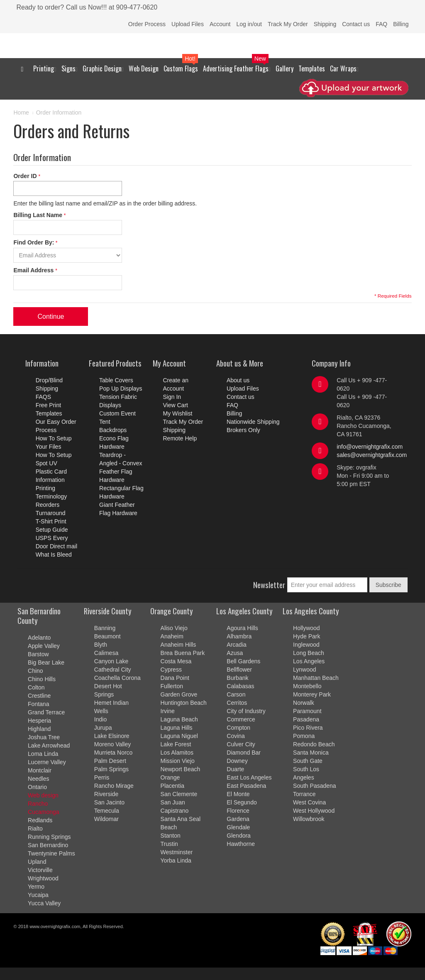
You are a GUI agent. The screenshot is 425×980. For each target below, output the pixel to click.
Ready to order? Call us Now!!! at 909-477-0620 (87, 7)
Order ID (26, 176)
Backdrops (113, 430)
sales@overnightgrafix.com (372, 455)
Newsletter (269, 585)
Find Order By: (34, 242)
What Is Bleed (54, 555)
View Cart (176, 405)
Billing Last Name (38, 215)
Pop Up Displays (121, 389)
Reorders (48, 505)
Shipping (325, 24)
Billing (401, 24)
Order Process (147, 24)
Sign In (172, 397)
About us (238, 380)
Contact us (356, 24)
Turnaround (51, 513)
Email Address (34, 270)
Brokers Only (243, 430)
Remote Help (180, 438)
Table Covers (116, 380)
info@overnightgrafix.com (370, 447)
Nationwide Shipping (253, 422)
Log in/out (249, 24)
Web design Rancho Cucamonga (44, 804)
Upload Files (188, 24)
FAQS (43, 397)
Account (220, 24)
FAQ (381, 24)
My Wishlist (178, 413)
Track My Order (288, 24)
